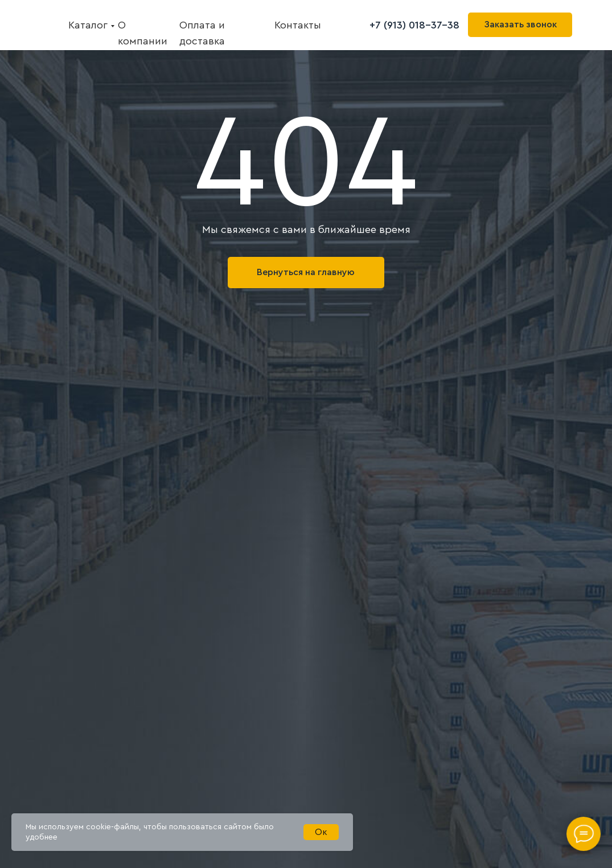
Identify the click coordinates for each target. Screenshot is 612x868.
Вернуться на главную (306, 272)
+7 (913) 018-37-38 (414, 25)
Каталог (88, 25)
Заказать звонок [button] (520, 24)
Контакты (298, 25)
